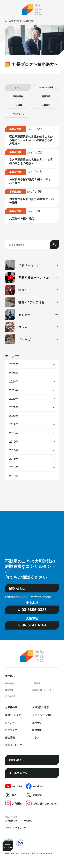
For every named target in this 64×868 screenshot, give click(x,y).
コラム (36, 737)
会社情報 (10, 737)
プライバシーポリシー (15, 827)
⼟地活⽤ (36, 683)
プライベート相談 (42, 715)
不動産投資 (18, 96)
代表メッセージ (13, 745)
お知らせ (37, 722)
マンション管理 (46, 87)
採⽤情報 (37, 730)
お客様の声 (11, 707)
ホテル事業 (10, 696)
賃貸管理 (46, 96)
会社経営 (46, 105)
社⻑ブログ (11, 730)
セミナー (10, 722)
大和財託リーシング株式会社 (18, 820)
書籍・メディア (13, 715)
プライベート (18, 114)
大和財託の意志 (40, 707)
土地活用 (18, 105)
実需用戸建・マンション (43, 690)
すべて (18, 87)
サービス (10, 676)
